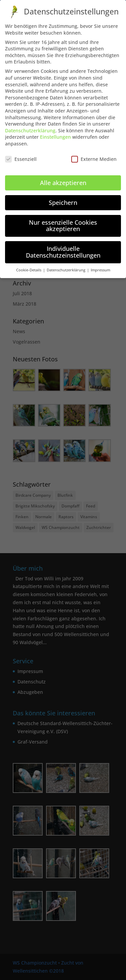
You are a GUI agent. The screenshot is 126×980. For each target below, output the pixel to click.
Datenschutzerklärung (30, 124)
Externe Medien (94, 152)
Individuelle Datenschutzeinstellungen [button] (63, 245)
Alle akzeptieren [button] (63, 176)
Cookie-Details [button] (29, 263)
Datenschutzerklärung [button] (67, 263)
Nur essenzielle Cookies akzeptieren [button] (63, 219)
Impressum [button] (100, 263)
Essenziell (21, 152)
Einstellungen (55, 130)
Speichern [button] (63, 196)
